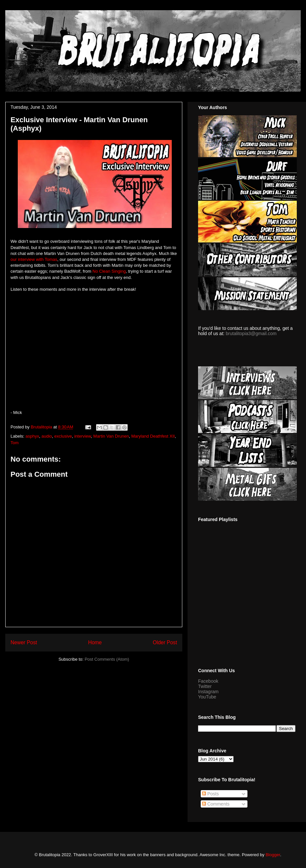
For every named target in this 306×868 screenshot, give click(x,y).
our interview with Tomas (34, 259)
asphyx (32, 436)
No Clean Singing (109, 271)
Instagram (208, 692)
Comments (216, 804)
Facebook (208, 681)
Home (95, 642)
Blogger (273, 855)
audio (47, 436)
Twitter (205, 686)
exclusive (63, 436)
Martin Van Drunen (111, 436)
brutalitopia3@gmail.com (251, 333)
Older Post (165, 642)
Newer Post (24, 642)
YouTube (207, 697)
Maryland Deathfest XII (153, 436)
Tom (15, 443)
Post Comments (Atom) (107, 659)
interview (83, 436)
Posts (210, 794)
